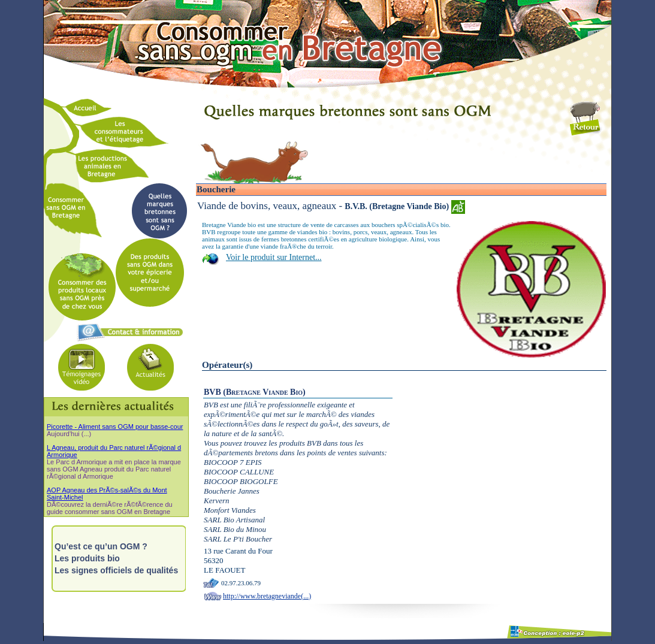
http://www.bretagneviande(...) (267, 596)
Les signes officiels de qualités (116, 570)
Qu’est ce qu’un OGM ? (101, 546)
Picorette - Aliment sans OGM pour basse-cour (115, 427)
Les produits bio (87, 558)
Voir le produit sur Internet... (274, 257)
